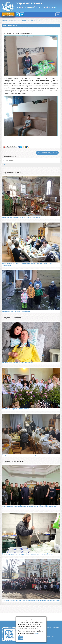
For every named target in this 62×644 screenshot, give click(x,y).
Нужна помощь (9, 160)
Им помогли (36, 20)
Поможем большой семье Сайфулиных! (16, 311)
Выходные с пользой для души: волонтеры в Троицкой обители (25, 455)
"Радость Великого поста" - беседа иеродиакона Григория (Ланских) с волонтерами (27, 264)
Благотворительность (21, 20)
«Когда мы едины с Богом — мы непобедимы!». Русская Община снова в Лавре (31, 600)
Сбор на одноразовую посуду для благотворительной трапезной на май (28, 554)
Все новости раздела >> (47, 153)
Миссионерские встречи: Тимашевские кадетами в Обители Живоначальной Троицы (29, 507)
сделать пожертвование (8, 14)
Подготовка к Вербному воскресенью (15, 409)
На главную (6, 20)
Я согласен (21, 638)
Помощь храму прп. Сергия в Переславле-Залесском (21, 217)
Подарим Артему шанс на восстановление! (17, 362)
